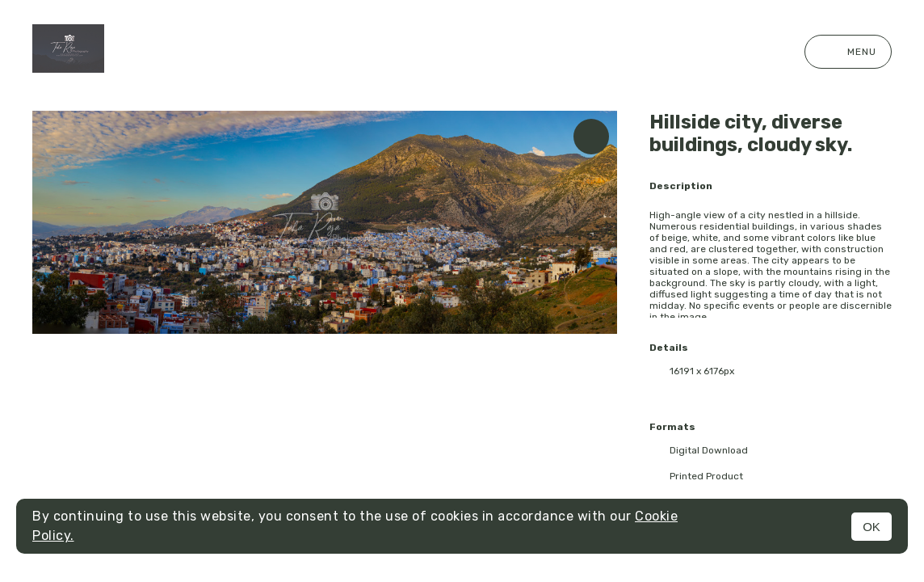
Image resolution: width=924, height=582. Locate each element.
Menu (848, 52)
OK (871, 527)
